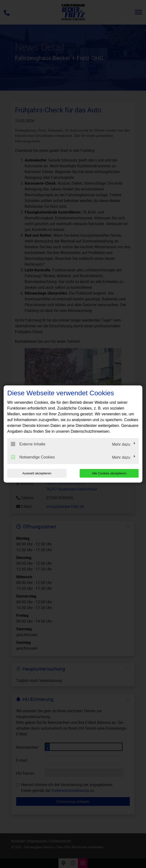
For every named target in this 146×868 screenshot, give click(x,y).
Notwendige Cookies (33, 457)
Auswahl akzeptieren (37, 473)
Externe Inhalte (28, 444)
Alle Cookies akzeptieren (109, 473)
